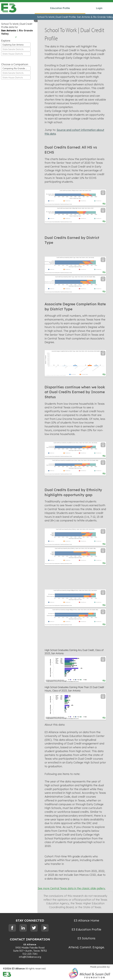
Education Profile (60, 8)
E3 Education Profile (86, 929)
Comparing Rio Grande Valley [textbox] (16, 68)
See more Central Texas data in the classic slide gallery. (72, 888)
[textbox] (16, 49)
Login (99, 8)
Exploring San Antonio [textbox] (13, 45)
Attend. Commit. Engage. (87, 947)
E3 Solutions (86, 938)
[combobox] (16, 45)
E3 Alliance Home (87, 920)
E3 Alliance (30, 945)
